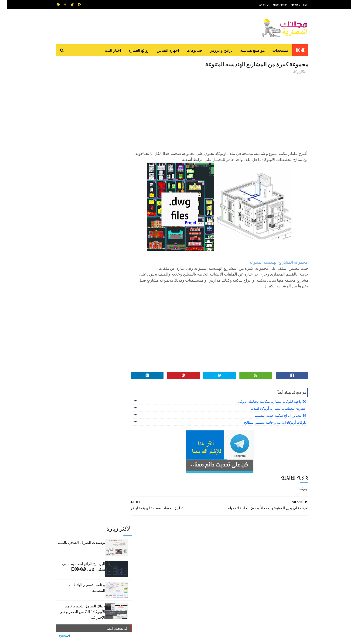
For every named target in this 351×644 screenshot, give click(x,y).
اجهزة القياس (161, 50)
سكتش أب (208, 547)
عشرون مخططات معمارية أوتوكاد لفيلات (272, 409)
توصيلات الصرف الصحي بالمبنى (74, 82)
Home (294, 50)
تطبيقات (176, 539)
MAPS (198, 531)
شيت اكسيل (190, 547)
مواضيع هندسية (246, 50)
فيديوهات (187, 50)
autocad (168, 531)
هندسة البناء (186, 556)
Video (185, 531)
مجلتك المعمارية (275, 638)
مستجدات (274, 50)
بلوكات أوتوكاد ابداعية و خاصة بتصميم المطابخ (268, 423)
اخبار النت (106, 50)
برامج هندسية (194, 539)
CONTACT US (257, 5)
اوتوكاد (290, 72)
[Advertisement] (218, 111)
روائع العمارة (132, 50)
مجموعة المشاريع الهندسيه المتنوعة (272, 263)
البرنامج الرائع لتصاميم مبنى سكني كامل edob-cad (77, 106)
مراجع (175, 547)
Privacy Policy (273, 5)
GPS (211, 531)
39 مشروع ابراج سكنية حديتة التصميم (274, 416)
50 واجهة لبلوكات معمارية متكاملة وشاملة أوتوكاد (265, 402)
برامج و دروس (214, 50)
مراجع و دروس (158, 547)
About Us (289, 5)
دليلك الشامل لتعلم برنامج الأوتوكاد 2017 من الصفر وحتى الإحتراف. (75, 152)
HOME (299, 5)
